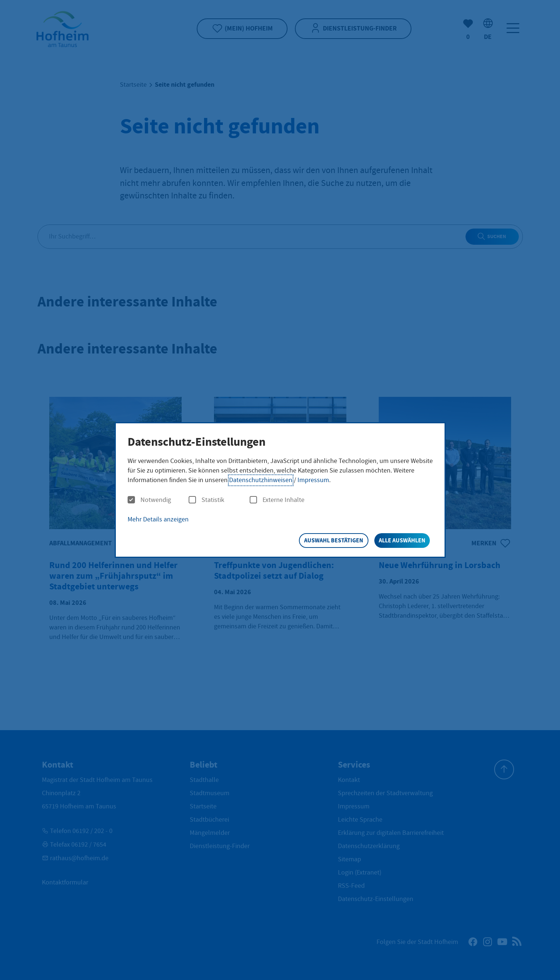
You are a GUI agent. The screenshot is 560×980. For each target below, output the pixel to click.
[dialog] (280, 490)
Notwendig (149, 500)
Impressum (313, 480)
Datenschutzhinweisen (261, 480)
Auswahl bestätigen (334, 540)
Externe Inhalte (277, 500)
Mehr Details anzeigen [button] (158, 519)
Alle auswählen (402, 540)
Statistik (206, 500)
